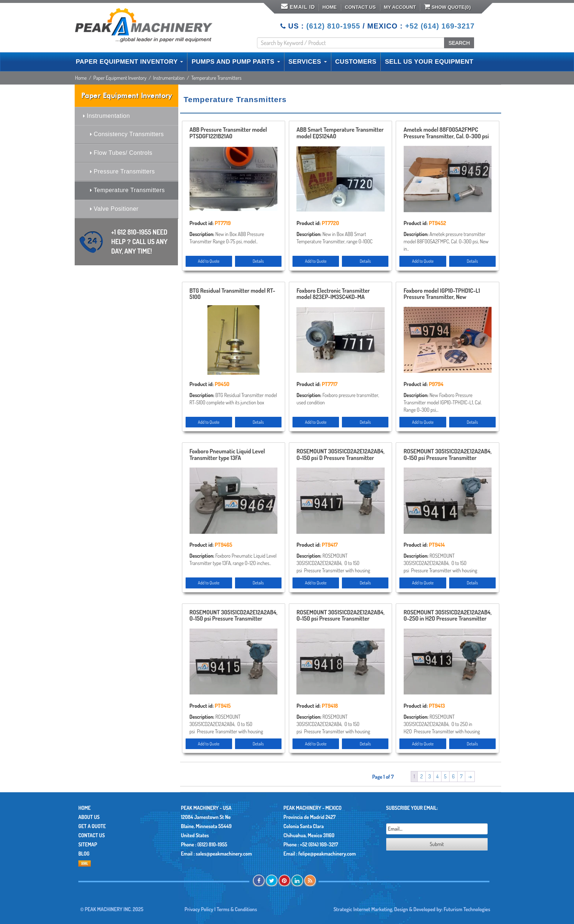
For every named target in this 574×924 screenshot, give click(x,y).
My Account (400, 7)
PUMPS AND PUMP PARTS (236, 62)
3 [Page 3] (430, 776)
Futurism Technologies (467, 909)
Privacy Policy (199, 909)
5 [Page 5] (445, 776)
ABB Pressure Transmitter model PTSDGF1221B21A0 (228, 133)
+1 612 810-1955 (139, 242)
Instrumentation (169, 78)
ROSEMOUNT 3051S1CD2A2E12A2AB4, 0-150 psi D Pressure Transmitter (340, 455)
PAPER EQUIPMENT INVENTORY (129, 62)
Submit (437, 844)
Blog (84, 854)
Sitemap (88, 844)
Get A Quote (92, 826)
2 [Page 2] (422, 776)
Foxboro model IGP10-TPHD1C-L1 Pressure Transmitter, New (442, 294)
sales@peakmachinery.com (224, 854)
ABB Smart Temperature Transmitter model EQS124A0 (340, 133)
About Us (89, 817)
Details (258, 261)
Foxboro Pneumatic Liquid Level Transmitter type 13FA (227, 455)
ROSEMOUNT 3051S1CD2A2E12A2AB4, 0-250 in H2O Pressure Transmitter (447, 616)
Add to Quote (209, 261)
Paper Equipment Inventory (120, 78)
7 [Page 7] (461, 776)
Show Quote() (447, 7)
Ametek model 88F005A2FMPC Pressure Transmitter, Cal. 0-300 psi (446, 133)
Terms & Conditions (237, 909)
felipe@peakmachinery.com (327, 854)
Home (330, 7)
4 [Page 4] (437, 776)
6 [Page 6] (453, 776)
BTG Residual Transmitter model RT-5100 (232, 294)
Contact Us (360, 7)
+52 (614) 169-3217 (440, 26)
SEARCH (459, 43)
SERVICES (308, 62)
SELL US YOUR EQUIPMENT (429, 62)
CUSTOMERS (356, 62)
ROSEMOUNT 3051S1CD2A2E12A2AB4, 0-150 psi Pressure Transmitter (447, 455)
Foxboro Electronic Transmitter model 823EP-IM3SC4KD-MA (333, 294)
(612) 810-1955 (333, 26)
